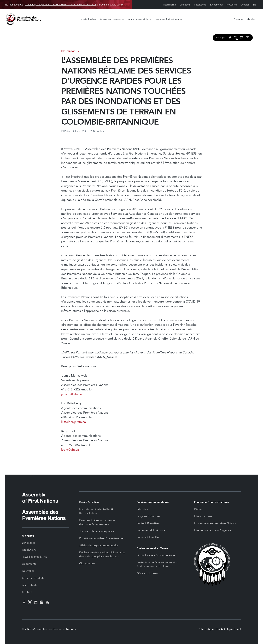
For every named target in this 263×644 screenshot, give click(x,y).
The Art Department (228, 629)
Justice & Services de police (97, 531)
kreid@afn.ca (70, 450)
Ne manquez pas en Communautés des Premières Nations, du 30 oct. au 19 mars (66, 5)
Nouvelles (232, 5)
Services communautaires (112, 19)
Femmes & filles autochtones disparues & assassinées (97, 522)
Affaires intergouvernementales (99, 545)
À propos (238, 19)
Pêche (198, 509)
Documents (29, 564)
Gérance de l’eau (147, 573)
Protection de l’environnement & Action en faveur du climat (157, 564)
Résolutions (200, 5)
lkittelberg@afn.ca (74, 422)
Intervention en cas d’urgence (213, 530)
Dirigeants (185, 5)
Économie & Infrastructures (169, 19)
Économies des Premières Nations (215, 523)
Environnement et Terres (140, 19)
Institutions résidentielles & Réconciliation (96, 511)
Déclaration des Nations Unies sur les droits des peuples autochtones (102, 555)
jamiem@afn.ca (71, 394)
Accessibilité (170, 5)
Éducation (143, 509)
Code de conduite (33, 578)
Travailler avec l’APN (34, 557)
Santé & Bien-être (148, 523)
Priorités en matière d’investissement (102, 538)
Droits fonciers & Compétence (156, 555)
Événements (216, 5)
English (254, 5)
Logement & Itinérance (151, 530)
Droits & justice (88, 19)
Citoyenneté (87, 563)
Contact (245, 5)
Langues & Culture (148, 516)
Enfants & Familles (148, 537)
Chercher (251, 19)
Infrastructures (203, 516)
